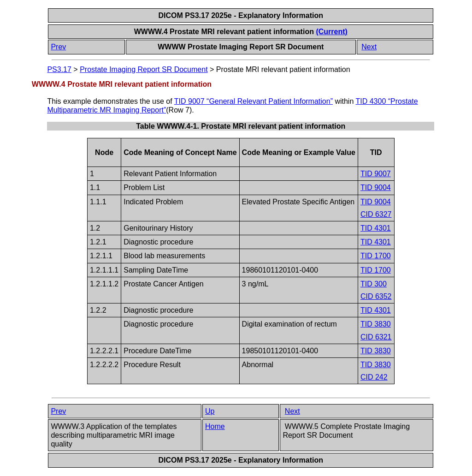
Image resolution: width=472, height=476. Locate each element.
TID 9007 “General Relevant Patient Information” (254, 101)
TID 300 (374, 284)
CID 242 (374, 377)
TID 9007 (376, 174)
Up (210, 411)
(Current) (331, 32)
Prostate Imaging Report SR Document (144, 69)
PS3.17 (59, 69)
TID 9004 (376, 187)
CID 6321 (376, 337)
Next (369, 47)
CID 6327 (376, 214)
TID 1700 (376, 256)
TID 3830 (376, 324)
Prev (58, 47)
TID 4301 (376, 228)
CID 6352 (376, 296)
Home (215, 426)
